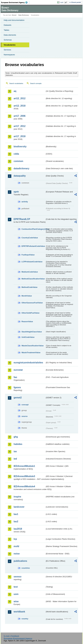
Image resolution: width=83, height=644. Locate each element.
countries (26, 568)
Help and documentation (14, 20)
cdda (16, 154)
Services (7, 50)
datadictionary (21, 168)
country (25, 619)
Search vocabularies (16, 83)
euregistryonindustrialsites (28, 363)
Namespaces (9, 55)
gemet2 (18, 398)
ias (15, 451)
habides (18, 444)
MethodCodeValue (29, 287)
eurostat (18, 370)
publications (20, 561)
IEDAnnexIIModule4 (24, 486)
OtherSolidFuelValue (30, 313)
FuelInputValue (28, 255)
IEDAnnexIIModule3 (24, 476)
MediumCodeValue (30, 272)
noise (17, 554)
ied (15, 459)
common (18, 161)
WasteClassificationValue (33, 346)
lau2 (16, 521)
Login (62, 2)
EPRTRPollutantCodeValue (33, 246)
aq (15, 91)
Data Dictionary (24, 15)
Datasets (8, 25)
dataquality (20, 176)
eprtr (16, 192)
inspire (17, 497)
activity (25, 202)
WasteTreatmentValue (31, 353)
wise (16, 601)
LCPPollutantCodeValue (32, 262)
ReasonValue (27, 321)
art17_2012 (20, 126)
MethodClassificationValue (33, 279)
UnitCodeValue (28, 337)
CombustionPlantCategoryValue (33, 229)
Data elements (10, 35)
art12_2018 (20, 106)
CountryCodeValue (30, 238)
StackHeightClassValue (32, 332)
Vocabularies (10, 45)
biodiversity (20, 147)
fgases (17, 387)
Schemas (8, 40)
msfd (16, 546)
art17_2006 (20, 116)
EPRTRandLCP (22, 219)
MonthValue (27, 296)
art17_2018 (20, 136)
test (16, 587)
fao (15, 377)
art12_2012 (20, 98)
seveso (17, 577)
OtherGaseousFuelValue (32, 303)
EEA (15, 2)
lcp (15, 539)
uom (16, 594)
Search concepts (36, 83)
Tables (7, 30)
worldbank (19, 612)
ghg (16, 437)
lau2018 (18, 529)
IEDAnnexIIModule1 (24, 466)
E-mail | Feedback (11, 636)
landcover (19, 507)
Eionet (14, 15)
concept (25, 405)
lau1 (16, 514)
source (25, 416)
